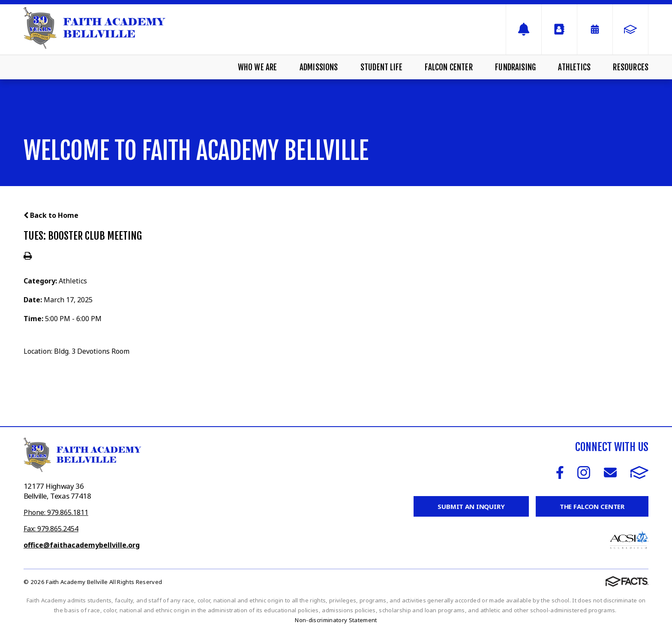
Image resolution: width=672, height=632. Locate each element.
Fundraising (515, 67)
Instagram (584, 472)
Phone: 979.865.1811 (56, 512)
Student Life (381, 67)
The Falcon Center (592, 506)
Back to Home (51, 215)
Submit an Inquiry (471, 506)
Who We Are (258, 67)
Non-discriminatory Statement (336, 620)
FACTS (639, 472)
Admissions (319, 67)
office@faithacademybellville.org (82, 545)
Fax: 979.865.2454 (51, 529)
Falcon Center (448, 67)
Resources (631, 67)
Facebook (560, 472)
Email (610, 472)
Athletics (574, 67)
